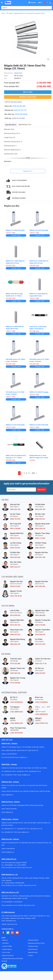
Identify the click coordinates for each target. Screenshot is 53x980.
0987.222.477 (15, 566)
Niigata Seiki (18, 73)
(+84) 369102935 (16, 731)
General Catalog (7, 948)
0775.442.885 (15, 662)
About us (5, 939)
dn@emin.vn (25, 831)
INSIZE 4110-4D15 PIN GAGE (39, 230)
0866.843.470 (15, 643)
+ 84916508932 (9, 864)
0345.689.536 (15, 672)
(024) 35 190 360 (10, 756)
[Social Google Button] (13, 931)
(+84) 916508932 (41, 701)
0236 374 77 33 (41, 662)
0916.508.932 (15, 614)
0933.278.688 (15, 527)
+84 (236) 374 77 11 (10, 827)
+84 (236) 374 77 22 (23, 827)
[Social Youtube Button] (17, 931)
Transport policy (33, 945)
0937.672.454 (40, 643)
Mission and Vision (8, 954)
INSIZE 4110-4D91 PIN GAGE (39, 424)
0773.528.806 (15, 681)
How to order (6, 951)
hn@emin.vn (23, 756)
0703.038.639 (40, 633)
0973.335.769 (15, 624)
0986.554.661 (40, 518)
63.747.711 (23, 110)
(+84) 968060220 (41, 713)
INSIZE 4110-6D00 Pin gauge (39, 391)
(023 (16, 110)
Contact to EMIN (7, 945)
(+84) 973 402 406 (45, 790)
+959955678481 (20, 881)
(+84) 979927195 (41, 722)
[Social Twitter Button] (8, 931)
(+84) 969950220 (16, 701)
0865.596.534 (40, 527)
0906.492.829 (40, 672)
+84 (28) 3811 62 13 (35, 770)
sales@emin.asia (11, 866)
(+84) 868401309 (16, 722)
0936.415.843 (15, 585)
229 (33, 472)
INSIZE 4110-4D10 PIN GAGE (15, 424)
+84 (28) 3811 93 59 (22, 770)
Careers (30, 954)
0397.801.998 (40, 556)
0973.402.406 (40, 585)
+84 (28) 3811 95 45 (11, 773)
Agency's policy (33, 951)
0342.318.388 (40, 624)
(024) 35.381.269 (19, 106)
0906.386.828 (40, 614)
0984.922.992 (15, 633)
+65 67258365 (22, 864)
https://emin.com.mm (30, 884)
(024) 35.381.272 (33, 749)
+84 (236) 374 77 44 (11, 831)
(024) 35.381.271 (22, 749)
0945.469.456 (15, 556)
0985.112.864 (40, 537)
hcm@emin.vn (26, 773)
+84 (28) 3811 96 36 (10, 770)
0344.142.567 (15, 546)
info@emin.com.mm (12, 884)
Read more (27, 171)
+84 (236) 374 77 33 (36, 827)
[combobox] (25, 8)
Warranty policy (33, 948)
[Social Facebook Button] (3, 931)
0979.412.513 (15, 537)
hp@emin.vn (9, 811)
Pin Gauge (10, 13)
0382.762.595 (15, 518)
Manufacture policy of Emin (36, 942)
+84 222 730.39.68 (12, 790)
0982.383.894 (40, 546)
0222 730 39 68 (16, 595)
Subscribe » (41, 488)
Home (3, 13)
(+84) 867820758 (12, 752)
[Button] (2, 3)
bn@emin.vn (9, 793)
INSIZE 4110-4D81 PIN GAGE (15, 230)
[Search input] (25, 8)
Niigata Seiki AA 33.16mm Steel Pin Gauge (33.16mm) (29, 13)
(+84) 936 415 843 (28, 790)
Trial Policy (5, 942)
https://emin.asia (27, 866)
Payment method (33, 939)
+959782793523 (9, 881)
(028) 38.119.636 (18, 118)
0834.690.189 (40, 508)
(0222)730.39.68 (21, 114)
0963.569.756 (15, 508)
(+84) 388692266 (16, 710)
